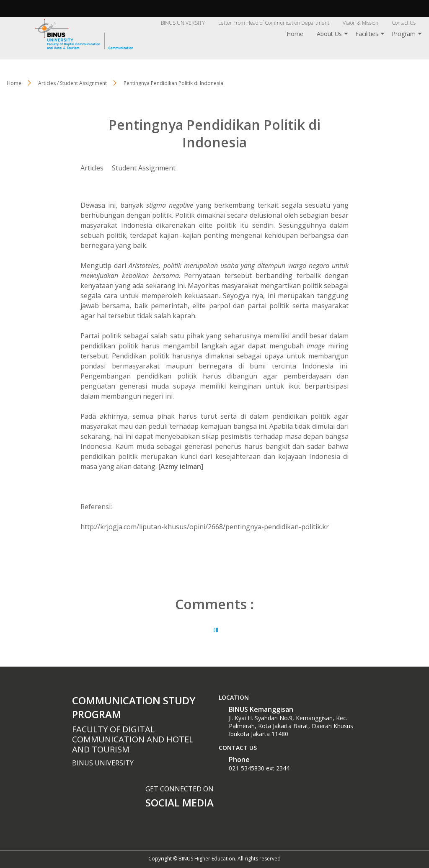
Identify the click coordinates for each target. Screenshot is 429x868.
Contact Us (404, 23)
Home (295, 34)
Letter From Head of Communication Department (274, 23)
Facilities (367, 34)
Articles (92, 168)
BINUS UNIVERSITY (183, 23)
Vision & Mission (361, 23)
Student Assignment (144, 168)
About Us (329, 34)
